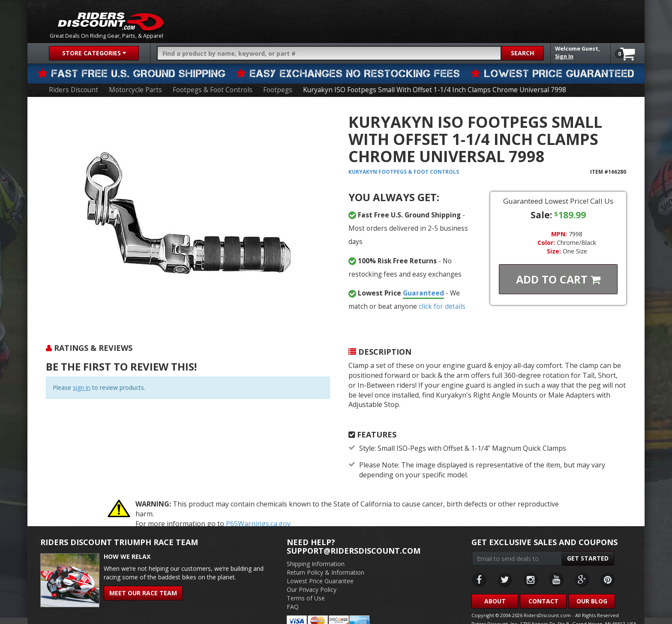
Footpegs (273, 85)
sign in (82, 383)
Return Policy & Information (325, 554)
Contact (543, 583)
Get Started (588, 540)
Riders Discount (73, 85)
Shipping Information (316, 546)
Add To (558, 274)
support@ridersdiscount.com (354, 533)
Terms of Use (306, 580)
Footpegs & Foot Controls (209, 85)
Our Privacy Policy (312, 571)
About (495, 583)
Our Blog (592, 583)
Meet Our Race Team (143, 575)
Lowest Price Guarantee (320, 563)
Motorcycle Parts (134, 85)
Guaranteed (414, 275)
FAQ (293, 589)
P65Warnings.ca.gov (258, 506)
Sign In (564, 56)
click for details (421, 288)
